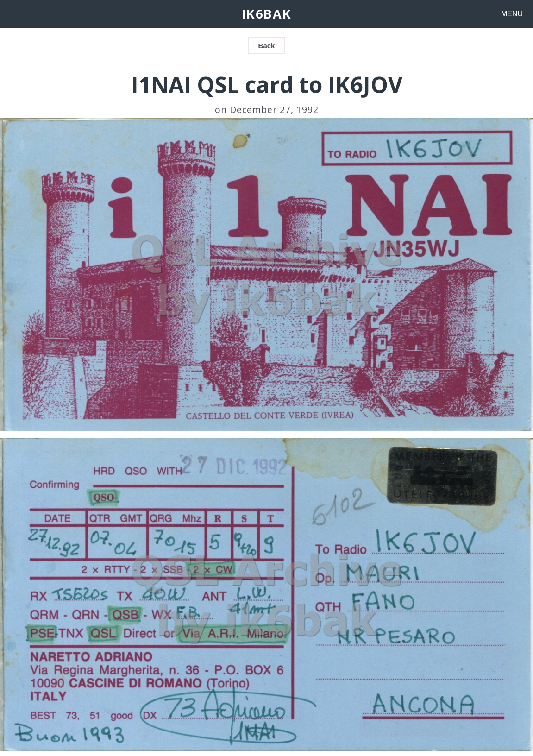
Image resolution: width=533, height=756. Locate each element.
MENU (512, 14)
